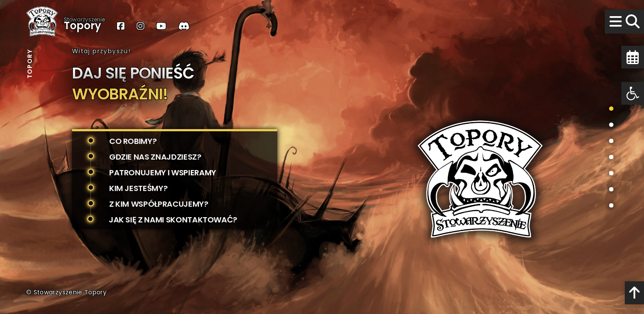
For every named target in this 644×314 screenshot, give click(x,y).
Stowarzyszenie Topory (70, 292)
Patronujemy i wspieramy (163, 172)
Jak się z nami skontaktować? (173, 220)
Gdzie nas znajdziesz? (155, 157)
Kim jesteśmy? (138, 188)
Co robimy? (133, 141)
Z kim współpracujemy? (159, 204)
